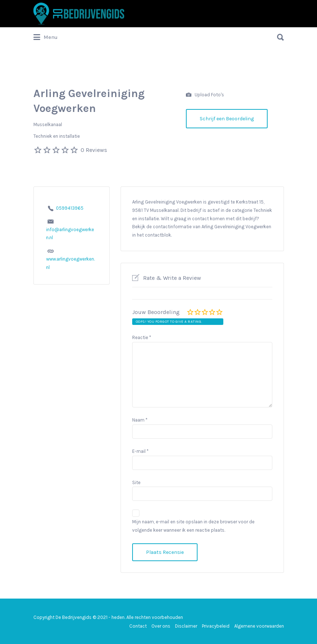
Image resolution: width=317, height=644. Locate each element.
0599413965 (70, 208)
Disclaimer (186, 626)
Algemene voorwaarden (259, 626)
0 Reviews (94, 150)
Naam (140, 420)
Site (136, 482)
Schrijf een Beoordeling (227, 119)
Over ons (161, 626)
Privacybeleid (216, 626)
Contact (138, 626)
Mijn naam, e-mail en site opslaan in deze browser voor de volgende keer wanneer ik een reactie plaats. (193, 526)
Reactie (142, 337)
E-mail (140, 451)
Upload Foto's (205, 95)
